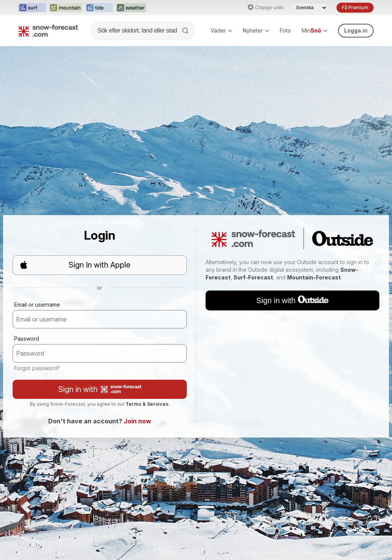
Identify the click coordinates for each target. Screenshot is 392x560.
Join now (137, 421)
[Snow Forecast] (48, 31)
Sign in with (100, 389)
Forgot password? (37, 368)
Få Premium (355, 7)
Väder (221, 30)
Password (27, 339)
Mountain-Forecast (314, 277)
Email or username (37, 304)
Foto (285, 30)
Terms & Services (147, 404)
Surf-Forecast (253, 277)
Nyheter (256, 30)
